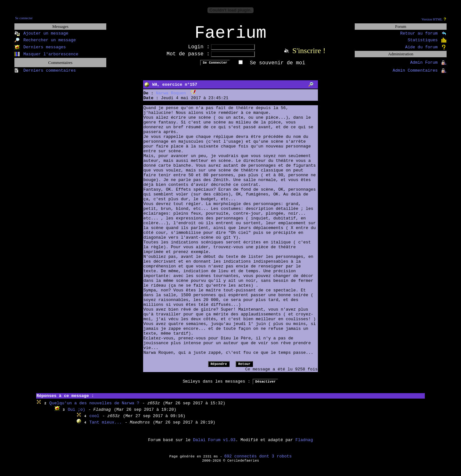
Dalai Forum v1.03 (214, 444)
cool (94, 420)
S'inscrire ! (309, 55)
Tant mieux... (105, 427)
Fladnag (304, 444)
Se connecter (24, 18)
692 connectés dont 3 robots (258, 460)
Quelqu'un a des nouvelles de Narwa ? (94, 407)
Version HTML (432, 19)
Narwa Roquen (171, 97)
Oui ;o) (77, 414)
